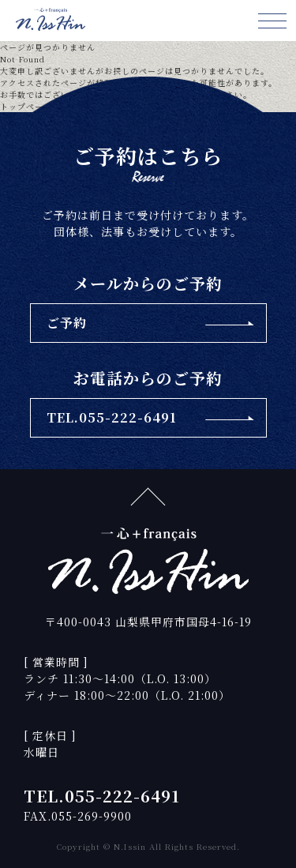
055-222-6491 (122, 796)
